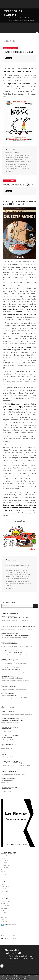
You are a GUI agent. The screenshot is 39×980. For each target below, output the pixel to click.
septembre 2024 (6, 906)
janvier (22, 160)
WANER (3, 872)
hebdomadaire (10, 160)
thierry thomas (15, 572)
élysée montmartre (15, 579)
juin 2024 (4, 913)
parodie (19, 577)
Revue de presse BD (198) (18, 185)
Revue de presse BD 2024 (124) (12, 763)
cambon (28, 583)
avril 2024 (4, 917)
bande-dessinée (10, 158)
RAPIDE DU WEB (6, 887)
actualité (17, 160)
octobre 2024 (5, 904)
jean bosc (8, 164)
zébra (18, 155)
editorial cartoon (26, 162)
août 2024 (4, 908)
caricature (18, 158)
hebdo (10, 570)
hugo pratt (19, 570)
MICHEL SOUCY (6, 867)
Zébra (3, 618)
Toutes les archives (10, 925)
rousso (17, 168)
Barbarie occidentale (28, 627)
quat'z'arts (17, 583)
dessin (13, 162)
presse (27, 158)
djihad (7, 585)
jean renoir (19, 581)
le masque (26, 581)
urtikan (23, 583)
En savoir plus (23, 978)
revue (23, 158)
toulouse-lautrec (11, 581)
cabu (24, 164)
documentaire (23, 572)
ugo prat (25, 570)
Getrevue (27, 71)
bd (15, 155)
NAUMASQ (4, 856)
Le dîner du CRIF (7, 737)
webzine (11, 155)
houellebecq (18, 166)
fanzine (27, 155)
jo (10, 585)
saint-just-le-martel (17, 164)
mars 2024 (4, 920)
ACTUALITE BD (16, 152)
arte (14, 570)
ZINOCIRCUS (5, 860)
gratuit (22, 155)
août (30, 568)
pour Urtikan (17, 505)
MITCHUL (4, 889)
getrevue (8, 162)
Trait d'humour (13, 644)
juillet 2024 (4, 910)
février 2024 (4, 922)
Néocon (4, 746)
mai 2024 (4, 915)
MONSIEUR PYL (5, 865)
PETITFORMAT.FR (6, 891)
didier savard (17, 575)
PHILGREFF (4, 863)
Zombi (4, 644)
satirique (18, 162)
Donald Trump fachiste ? (10, 772)
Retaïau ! (4, 754)
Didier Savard (8, 264)
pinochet (27, 168)
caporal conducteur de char (10, 627)
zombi (12, 166)
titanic (13, 168)
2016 (7, 570)
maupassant (25, 579)
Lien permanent (11, 150)
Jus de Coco (12, 687)
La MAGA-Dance (7, 780)
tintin (23, 577)
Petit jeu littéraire (14, 669)
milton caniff (9, 575)
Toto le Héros (6, 652)
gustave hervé (10, 583)
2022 (26, 160)
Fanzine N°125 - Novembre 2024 (19, 618)
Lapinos (4, 695)
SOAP (3, 870)
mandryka (24, 575)
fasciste (8, 572)
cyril (3, 635)
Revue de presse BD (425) (18, 52)
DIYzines (4, 884)
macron (22, 168)
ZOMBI (3, 858)
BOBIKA (4, 874)
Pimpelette (5, 678)
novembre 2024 (6, 901)
